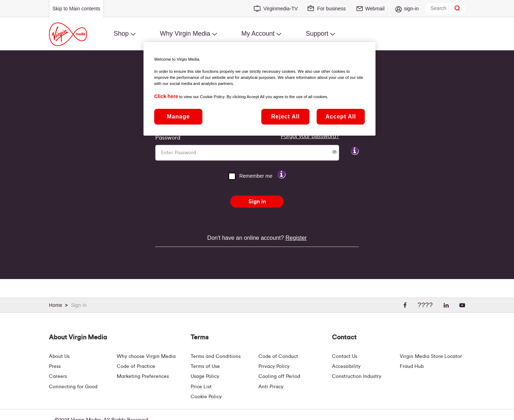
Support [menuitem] (317, 34)
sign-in (411, 9)
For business (331, 9)
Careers (58, 376)
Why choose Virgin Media (146, 356)
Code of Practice (136, 366)
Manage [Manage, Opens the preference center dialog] (178, 117)
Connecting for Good (73, 387)
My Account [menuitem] (258, 34)
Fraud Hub (412, 366)
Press (55, 366)
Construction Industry (357, 376)
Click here (166, 96)
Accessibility (346, 366)
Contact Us (345, 356)
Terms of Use (205, 366)
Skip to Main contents (76, 9)
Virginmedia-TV (281, 9)
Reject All (285, 117)
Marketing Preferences (143, 376)
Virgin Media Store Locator (431, 356)
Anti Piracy (271, 387)
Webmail (375, 9)
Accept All (341, 117)
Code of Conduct (278, 356)
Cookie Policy (206, 397)
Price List (201, 387)
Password (168, 138)
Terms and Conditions (216, 356)
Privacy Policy (274, 366)
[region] (259, 89)
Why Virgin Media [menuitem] (185, 34)
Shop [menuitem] (121, 34)
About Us (59, 356)
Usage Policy (205, 376)
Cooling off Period (279, 376)
